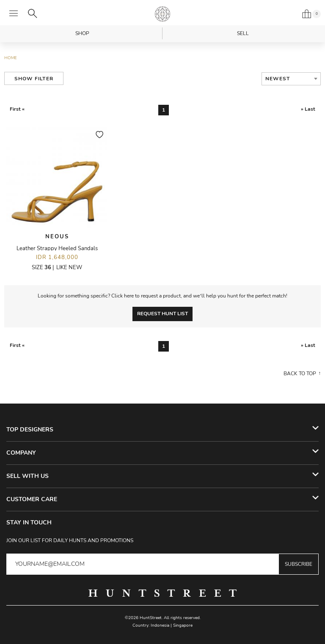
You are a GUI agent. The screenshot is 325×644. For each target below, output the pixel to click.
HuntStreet (162, 14)
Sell (243, 33)
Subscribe (299, 564)
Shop (82, 33)
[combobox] (291, 79)
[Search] (33, 14)
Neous (57, 237)
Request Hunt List (162, 314)
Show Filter (34, 79)
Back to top (300, 374)
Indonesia (160, 625)
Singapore (183, 625)
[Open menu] (14, 14)
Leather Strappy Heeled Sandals (57, 248)
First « (17, 109)
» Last (308, 109)
